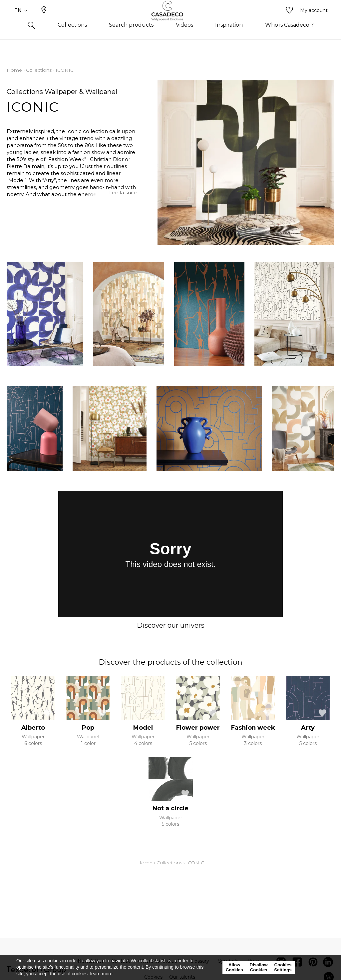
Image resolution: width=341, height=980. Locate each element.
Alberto (33, 728)
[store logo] (171, 21)
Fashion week (253, 728)
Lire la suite (123, 194)
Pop (88, 728)
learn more (101, 974)
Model (143, 728)
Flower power (198, 728)
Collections (39, 70)
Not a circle (170, 808)
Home (14, 70)
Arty (308, 728)
